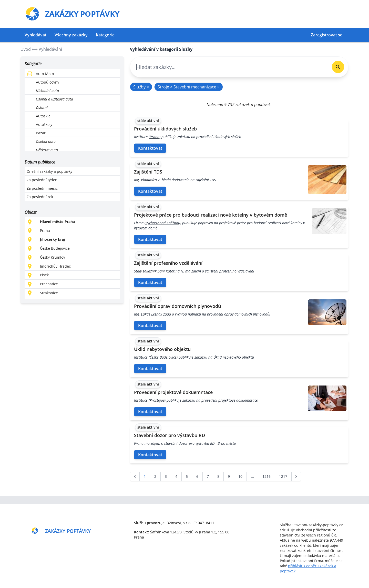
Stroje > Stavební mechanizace (189, 87)
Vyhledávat (35, 35)
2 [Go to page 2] (155, 476)
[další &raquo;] (296, 477)
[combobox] (229, 67)
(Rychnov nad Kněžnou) (163, 223)
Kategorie (105, 35)
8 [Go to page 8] (218, 476)
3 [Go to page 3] (166, 476)
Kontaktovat (150, 148)
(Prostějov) (157, 400)
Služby (141, 87)
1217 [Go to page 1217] (283, 476)
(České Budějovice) (163, 357)
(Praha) (155, 137)
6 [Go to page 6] (197, 476)
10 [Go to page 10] (240, 476)
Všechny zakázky (71, 35)
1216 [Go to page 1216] (266, 476)
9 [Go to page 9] (229, 476)
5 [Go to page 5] (187, 476)
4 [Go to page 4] (176, 476)
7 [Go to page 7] (208, 476)
